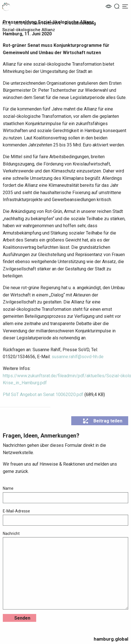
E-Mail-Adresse (65, 517)
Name (65, 495)
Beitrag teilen (103, 421)
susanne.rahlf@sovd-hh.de (78, 357)
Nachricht (65, 570)
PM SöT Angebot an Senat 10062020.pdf (43, 395)
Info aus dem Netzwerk (38, 23)
